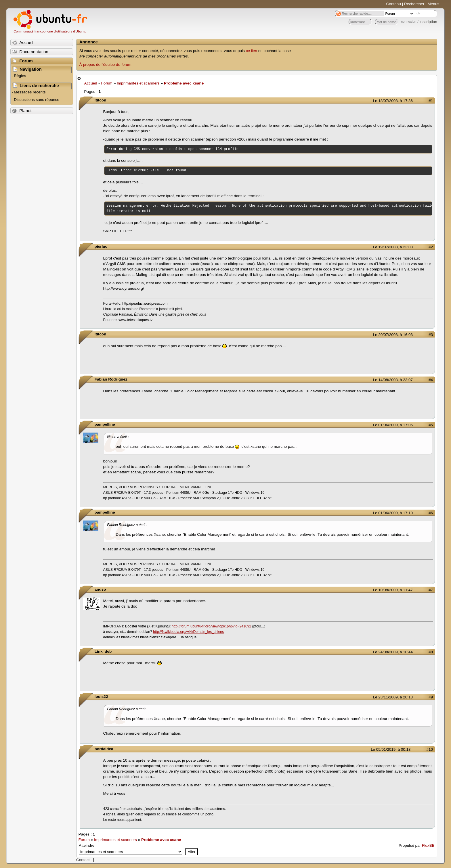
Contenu (394, 4)
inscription (428, 22)
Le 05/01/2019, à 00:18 (391, 749)
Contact (83, 860)
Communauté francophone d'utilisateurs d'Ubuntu (50, 31)
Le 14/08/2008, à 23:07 (393, 380)
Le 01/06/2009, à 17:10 (393, 513)
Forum (107, 83)
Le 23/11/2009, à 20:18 (393, 697)
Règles (20, 76)
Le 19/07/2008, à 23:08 (393, 247)
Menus (433, 4)
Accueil (91, 83)
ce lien (252, 51)
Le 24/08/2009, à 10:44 (393, 652)
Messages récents (30, 92)
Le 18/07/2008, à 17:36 (393, 101)
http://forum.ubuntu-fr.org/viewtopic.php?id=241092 (211, 626)
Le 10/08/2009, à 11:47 (393, 590)
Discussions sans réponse (37, 100)
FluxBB (428, 845)
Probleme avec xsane (184, 83)
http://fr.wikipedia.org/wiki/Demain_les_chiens (188, 632)
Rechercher (414, 4)
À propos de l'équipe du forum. (106, 65)
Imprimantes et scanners (138, 83)
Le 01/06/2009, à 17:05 (393, 425)
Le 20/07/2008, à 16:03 (393, 335)
